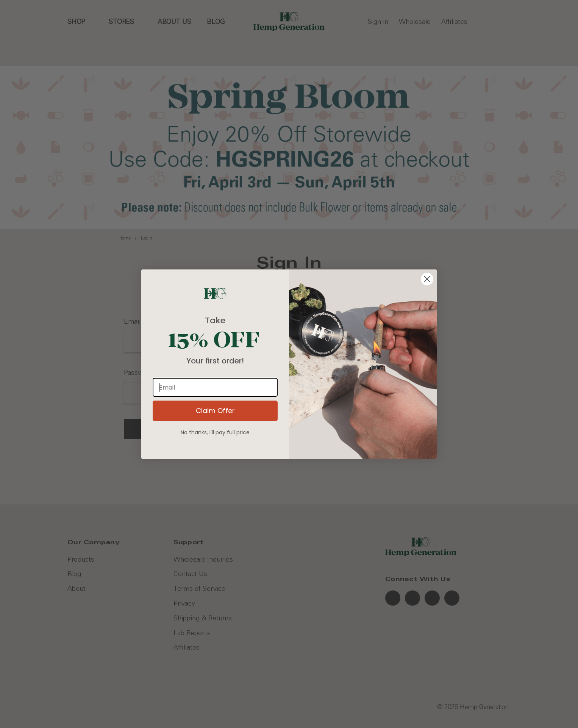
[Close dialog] (427, 279)
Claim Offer (215, 411)
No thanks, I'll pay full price (215, 432)
